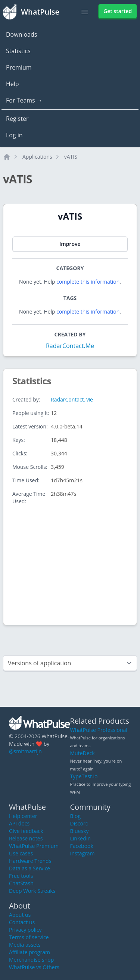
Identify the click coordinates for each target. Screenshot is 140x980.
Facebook (82, 846)
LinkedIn (81, 838)
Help (13, 84)
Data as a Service (29, 868)
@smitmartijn (25, 751)
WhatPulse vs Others (34, 967)
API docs (19, 823)
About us (20, 915)
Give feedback (26, 831)
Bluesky (80, 831)
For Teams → (24, 100)
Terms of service (29, 937)
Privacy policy (25, 930)
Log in (14, 135)
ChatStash (21, 883)
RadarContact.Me (70, 346)
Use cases (21, 853)
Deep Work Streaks (32, 891)
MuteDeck (83, 753)
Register (17, 119)
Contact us (22, 922)
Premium (19, 67)
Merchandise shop (31, 960)
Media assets (25, 945)
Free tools (21, 876)
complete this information (88, 282)
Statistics (18, 51)
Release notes (26, 838)
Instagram (83, 853)
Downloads (21, 34)
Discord (80, 823)
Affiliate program (29, 952)
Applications (37, 157)
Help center (23, 816)
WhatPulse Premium (34, 846)
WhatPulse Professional (99, 730)
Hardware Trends (30, 861)
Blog (76, 816)
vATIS (71, 157)
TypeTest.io (84, 776)
